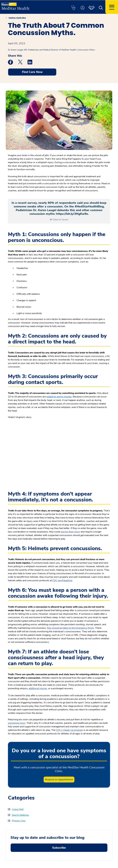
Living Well (18, 809)
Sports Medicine (20, 815)
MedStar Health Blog (17, 18)
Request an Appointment (59, 780)
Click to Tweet (60, 220)
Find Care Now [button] (32, 72)
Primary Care (19, 821)
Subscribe (59, 848)
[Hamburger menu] (112, 7)
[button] (73, 8)
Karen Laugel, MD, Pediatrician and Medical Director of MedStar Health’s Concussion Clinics (53, 50)
